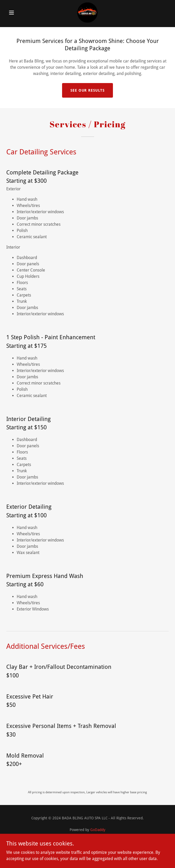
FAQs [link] (87, 857)
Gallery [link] (88, 850)
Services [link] (87, 844)
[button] (18, 12)
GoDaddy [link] (98, 830)
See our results (88, 90)
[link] (87, 12)
